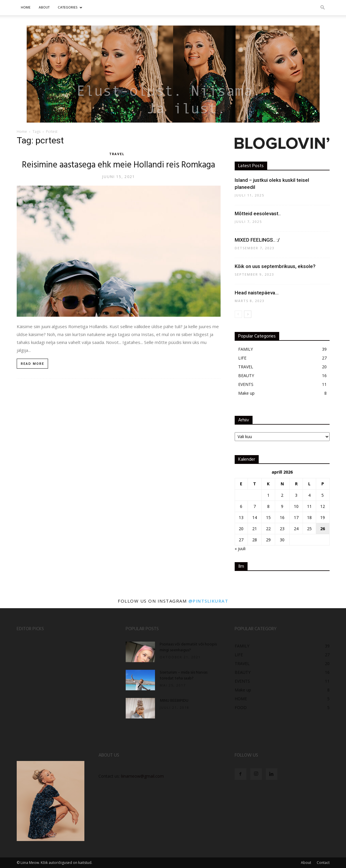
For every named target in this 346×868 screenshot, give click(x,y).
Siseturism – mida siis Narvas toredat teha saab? (184, 675)
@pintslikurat (208, 601)
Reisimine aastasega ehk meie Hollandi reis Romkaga (119, 165)
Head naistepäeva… (257, 293)
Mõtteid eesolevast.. (258, 213)
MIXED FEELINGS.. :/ (257, 240)
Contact (323, 863)
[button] (323, 8)
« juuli (240, 549)
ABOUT (44, 8)
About (306, 863)
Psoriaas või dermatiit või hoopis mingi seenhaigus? (188, 647)
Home (26, 8)
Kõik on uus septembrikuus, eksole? (275, 266)
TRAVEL (117, 154)
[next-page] (248, 314)
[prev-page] (238, 314)
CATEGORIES (70, 8)
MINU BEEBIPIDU (174, 701)
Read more (33, 364)
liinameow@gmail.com (142, 776)
